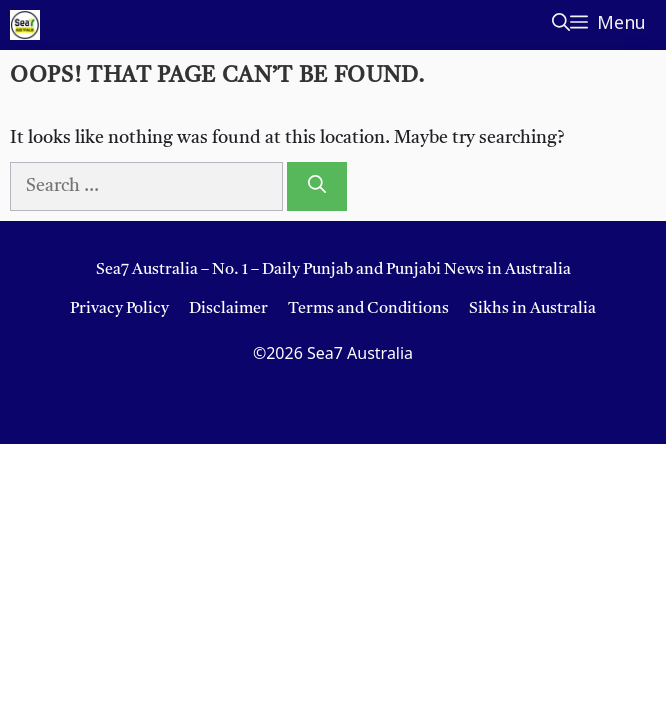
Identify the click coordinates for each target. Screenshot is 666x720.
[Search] (317, 186)
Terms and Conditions (368, 309)
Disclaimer (228, 309)
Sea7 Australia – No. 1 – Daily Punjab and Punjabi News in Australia (333, 270)
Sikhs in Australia (532, 309)
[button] (561, 25)
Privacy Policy (119, 309)
